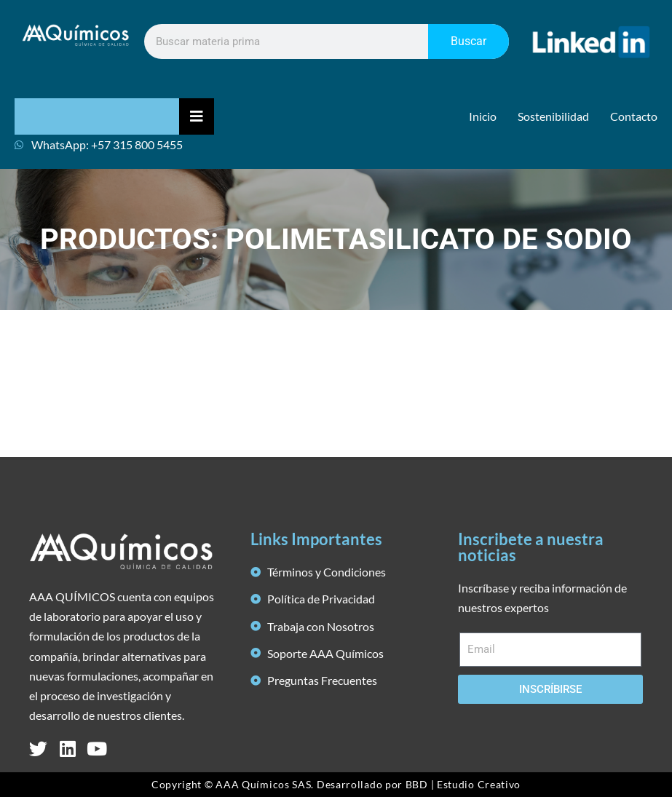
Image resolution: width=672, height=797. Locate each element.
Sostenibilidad (553, 116)
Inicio (483, 116)
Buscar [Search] (469, 41)
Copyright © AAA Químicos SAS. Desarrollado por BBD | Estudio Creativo (336, 784)
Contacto (634, 116)
